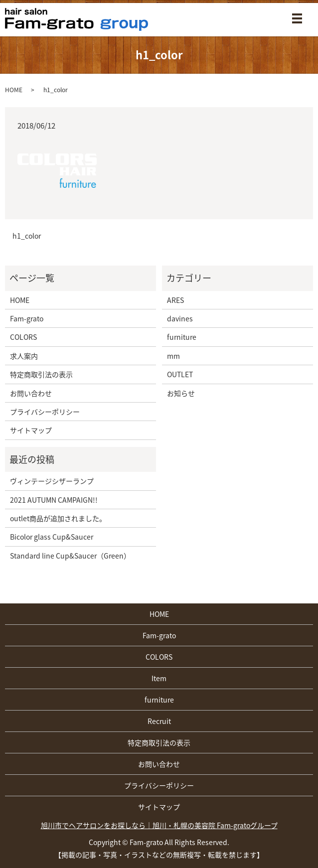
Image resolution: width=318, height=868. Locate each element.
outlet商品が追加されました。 (58, 518)
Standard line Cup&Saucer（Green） (70, 556)
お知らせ (181, 393)
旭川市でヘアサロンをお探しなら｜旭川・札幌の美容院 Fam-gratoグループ (159, 825)
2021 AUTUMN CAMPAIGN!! (54, 500)
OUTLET (180, 374)
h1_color (27, 236)
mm (173, 356)
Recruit (159, 721)
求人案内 (24, 356)
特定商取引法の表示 (41, 374)
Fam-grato (27, 318)
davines (180, 318)
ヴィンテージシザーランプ (52, 481)
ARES (175, 300)
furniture (182, 337)
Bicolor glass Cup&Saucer (52, 537)
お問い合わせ (31, 393)
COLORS (23, 337)
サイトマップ (31, 430)
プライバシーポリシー (45, 412)
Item (159, 678)
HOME (14, 90)
